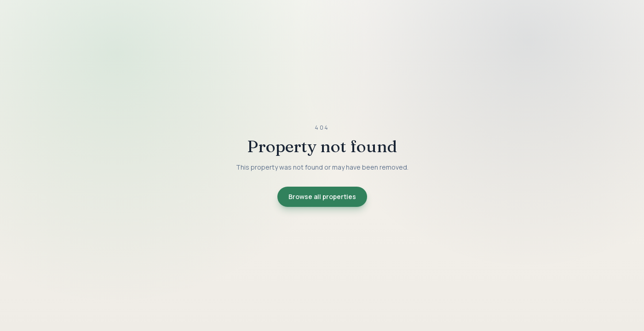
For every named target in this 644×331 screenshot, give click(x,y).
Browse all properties (322, 197)
